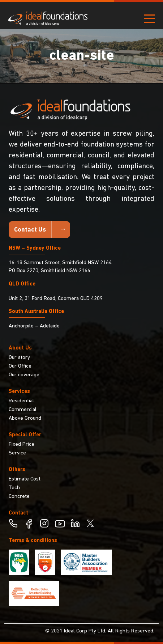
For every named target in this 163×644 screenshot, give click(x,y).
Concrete (19, 497)
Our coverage (24, 375)
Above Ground (25, 418)
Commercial (23, 410)
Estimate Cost (25, 479)
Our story (19, 358)
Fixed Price (22, 444)
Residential (21, 401)
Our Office (20, 366)
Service (17, 453)
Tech (14, 488)
